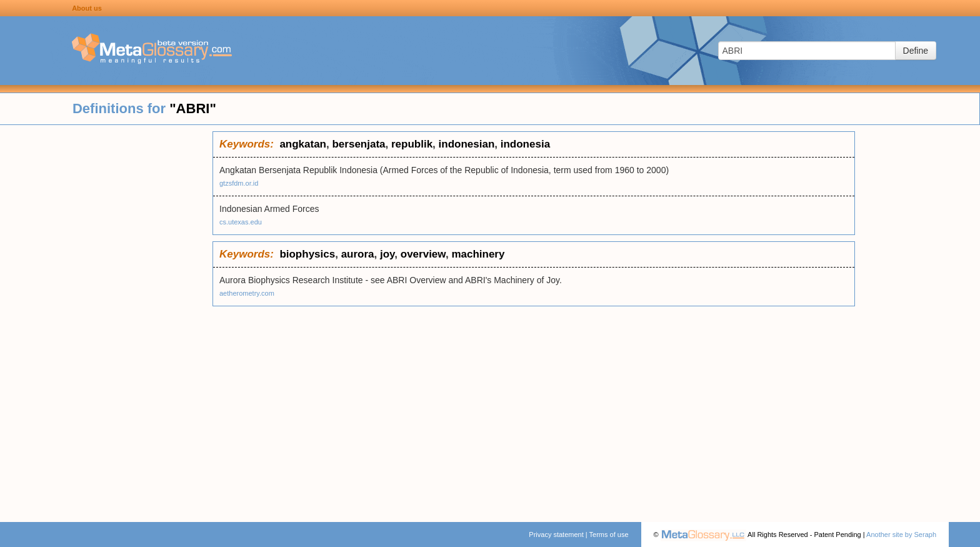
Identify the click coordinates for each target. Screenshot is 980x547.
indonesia (525, 144)
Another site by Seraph (901, 534)
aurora (358, 254)
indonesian (467, 144)
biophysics (307, 254)
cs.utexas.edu (241, 222)
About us (87, 8)
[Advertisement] (106, 319)
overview (423, 254)
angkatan (303, 144)
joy (387, 254)
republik (412, 144)
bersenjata (358, 144)
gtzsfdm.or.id (239, 183)
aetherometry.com (247, 293)
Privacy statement (556, 534)
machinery (478, 254)
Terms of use (609, 534)
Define (916, 51)
